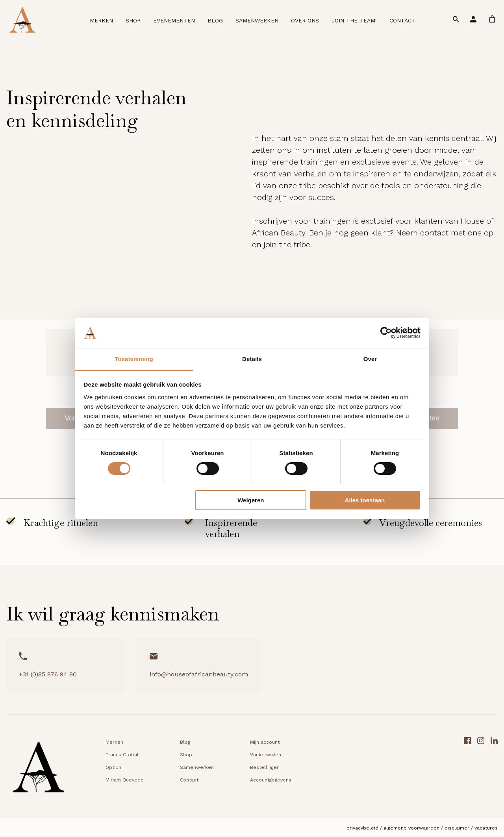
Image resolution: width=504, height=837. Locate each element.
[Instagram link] (481, 770)
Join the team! (354, 20)
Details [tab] (252, 359)
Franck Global (122, 755)
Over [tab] (370, 359)
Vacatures (486, 828)
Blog (215, 20)
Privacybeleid (362, 828)
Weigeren (251, 500)
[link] (492, 19)
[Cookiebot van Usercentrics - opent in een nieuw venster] (386, 333)
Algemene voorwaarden (411, 828)
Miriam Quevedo (125, 780)
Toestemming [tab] (134, 359)
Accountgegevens (271, 780)
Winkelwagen (266, 755)
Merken (101, 20)
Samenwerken (257, 20)
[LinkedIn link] (494, 770)
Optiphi (114, 767)
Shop (133, 20)
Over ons (305, 20)
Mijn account (265, 742)
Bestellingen (265, 767)
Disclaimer (457, 828)
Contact (402, 20)
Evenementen (174, 20)
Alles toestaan (365, 500)
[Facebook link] (467, 770)
